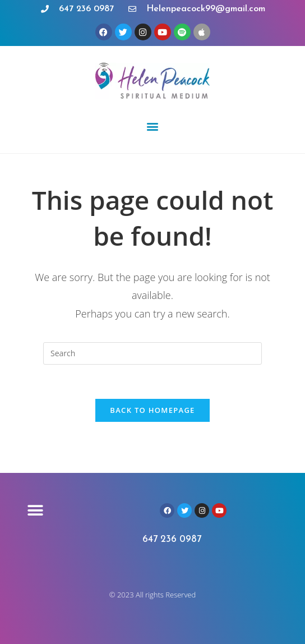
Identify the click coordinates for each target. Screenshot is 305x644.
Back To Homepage (152, 410)
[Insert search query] (152, 353)
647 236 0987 (172, 539)
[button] (153, 126)
